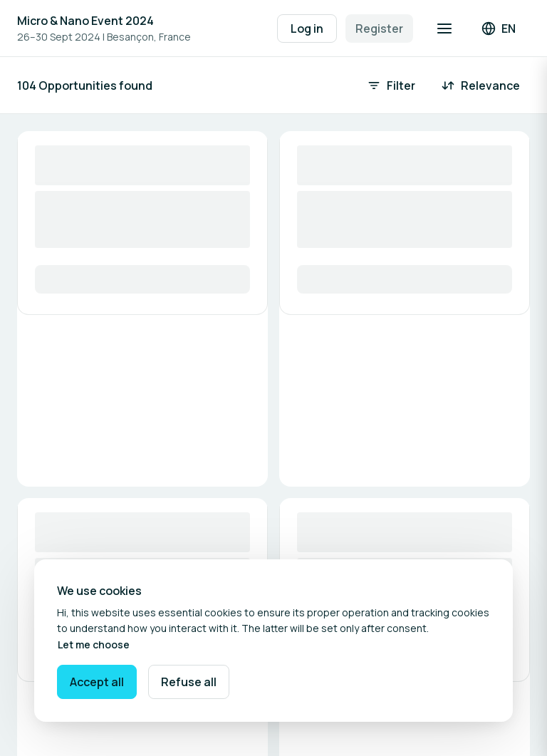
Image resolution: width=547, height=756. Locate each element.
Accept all (97, 682)
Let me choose (94, 644)
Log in (307, 29)
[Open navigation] (444, 29)
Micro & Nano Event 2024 (85, 21)
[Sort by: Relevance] (482, 86)
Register (379, 29)
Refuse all (189, 682)
